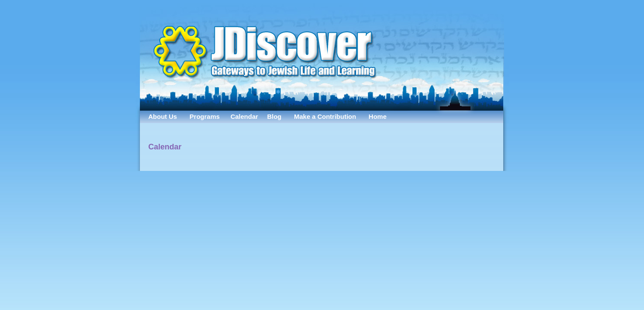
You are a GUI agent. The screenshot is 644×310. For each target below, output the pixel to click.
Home (378, 116)
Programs (204, 116)
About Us (163, 116)
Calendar (244, 116)
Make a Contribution (325, 116)
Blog (274, 116)
